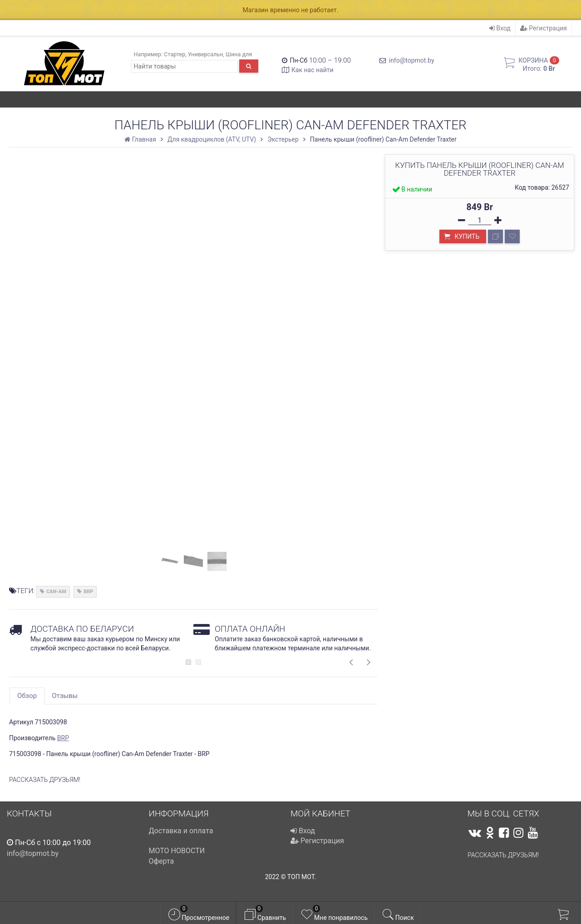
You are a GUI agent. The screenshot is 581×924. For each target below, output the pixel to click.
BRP (88, 592)
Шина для (239, 54)
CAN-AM (56, 592)
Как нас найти (313, 70)
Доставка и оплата (181, 831)
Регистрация (544, 28)
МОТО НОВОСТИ (177, 851)
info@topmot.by (412, 60)
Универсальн (206, 54)
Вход (500, 28)
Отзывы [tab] (65, 696)
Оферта (162, 861)
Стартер (175, 54)
